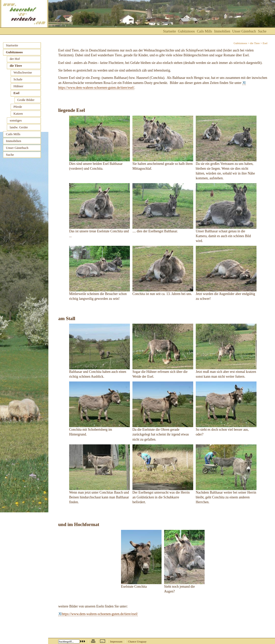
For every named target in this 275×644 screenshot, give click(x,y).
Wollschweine (23, 72)
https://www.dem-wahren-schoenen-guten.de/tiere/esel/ (98, 614)
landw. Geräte (19, 127)
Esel (16, 93)
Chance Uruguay (137, 641)
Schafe (18, 79)
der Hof (15, 59)
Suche (262, 31)
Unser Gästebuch (244, 31)
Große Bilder (26, 100)
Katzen (18, 114)
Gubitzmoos (240, 43)
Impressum (116, 641)
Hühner (18, 86)
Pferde (18, 107)
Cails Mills (204, 31)
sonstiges (16, 120)
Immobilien (222, 31)
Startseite (170, 31)
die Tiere (255, 43)
